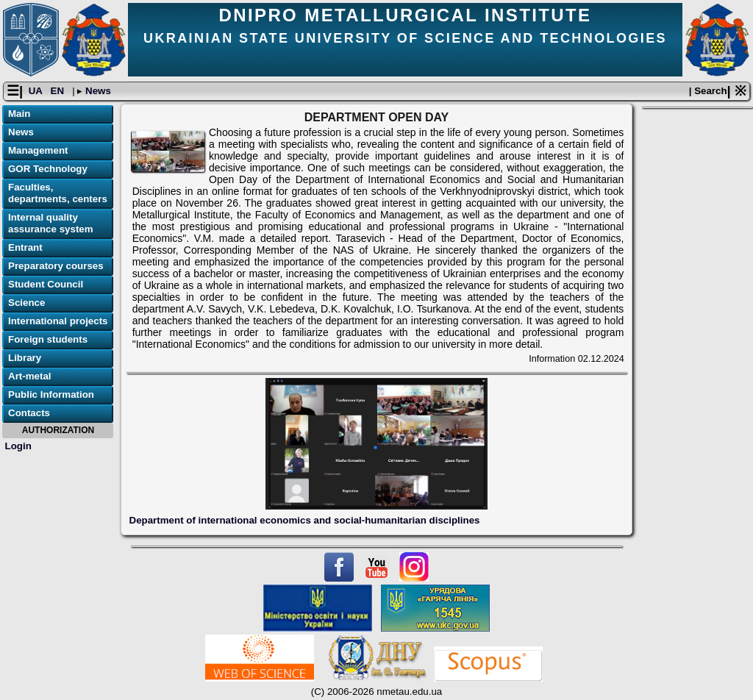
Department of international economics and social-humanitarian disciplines (305, 520)
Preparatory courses (56, 266)
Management (38, 150)
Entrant (25, 247)
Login (18, 446)
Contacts (29, 413)
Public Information (51, 394)
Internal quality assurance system (51, 223)
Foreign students (48, 339)
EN (59, 91)
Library (25, 358)
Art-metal (30, 376)
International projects (58, 321)
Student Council (46, 284)
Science (26, 303)
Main (19, 114)
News (97, 91)
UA (37, 91)
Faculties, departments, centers (58, 193)
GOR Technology (48, 169)
